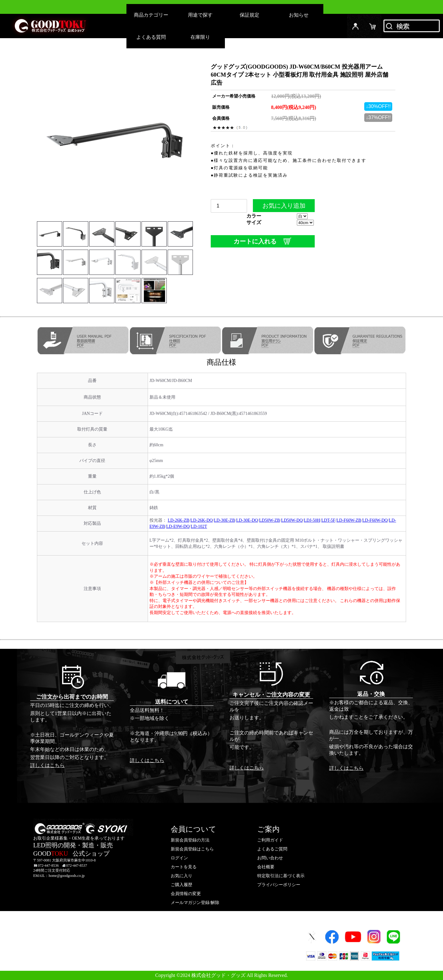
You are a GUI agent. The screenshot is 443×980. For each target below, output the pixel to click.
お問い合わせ (270, 858)
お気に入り (182, 876)
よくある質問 (151, 37)
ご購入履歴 (182, 885)
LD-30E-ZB (224, 520)
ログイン (356, 26)
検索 (412, 26)
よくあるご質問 (272, 849)
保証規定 (249, 15)
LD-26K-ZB (178, 520)
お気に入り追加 (284, 207)
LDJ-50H (312, 520)
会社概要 (266, 867)
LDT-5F (328, 520)
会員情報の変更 (186, 894)
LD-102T (199, 526)
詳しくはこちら (47, 765)
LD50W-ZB (269, 520)
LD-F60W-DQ (375, 520)
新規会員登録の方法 (190, 840)
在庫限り (200, 37)
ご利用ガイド (270, 840)
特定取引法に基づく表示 (281, 876)
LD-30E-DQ (247, 520)
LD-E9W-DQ (178, 526)
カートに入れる (263, 241)
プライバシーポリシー (279, 885)
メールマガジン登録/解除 (195, 903)
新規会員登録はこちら (192, 849)
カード (373, 26)
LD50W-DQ (292, 520)
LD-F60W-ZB (349, 520)
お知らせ (299, 15)
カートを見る (184, 867)
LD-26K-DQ (202, 520)
